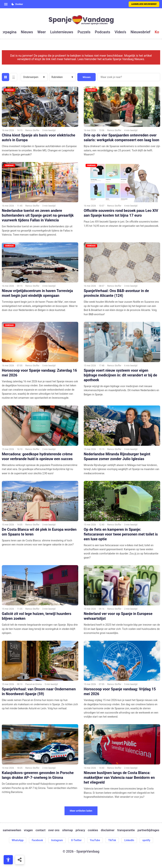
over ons (54, 830)
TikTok (112, 840)
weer (42, 32)
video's (120, 32)
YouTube (95, 840)
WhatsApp (18, 840)
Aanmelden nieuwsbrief (144, 4)
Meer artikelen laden (81, 811)
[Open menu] (6, 4)
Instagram (57, 840)
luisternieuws (62, 32)
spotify (146, 840)
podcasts (103, 32)
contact (40, 830)
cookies (93, 830)
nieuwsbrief (141, 32)
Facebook (37, 840)
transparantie (126, 830)
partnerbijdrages (148, 830)
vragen (28, 830)
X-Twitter (76, 840)
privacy (80, 830)
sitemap (68, 830)
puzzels (84, 32)
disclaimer (108, 830)
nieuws (27, 32)
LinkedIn (129, 840)
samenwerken (12, 830)
